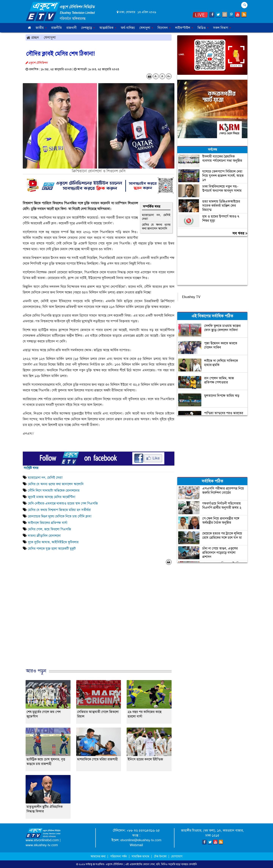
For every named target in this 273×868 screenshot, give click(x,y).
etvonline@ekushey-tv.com (141, 840)
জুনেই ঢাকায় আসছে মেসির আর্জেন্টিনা (52, 497)
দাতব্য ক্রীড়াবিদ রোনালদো (44, 536)
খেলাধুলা (50, 37)
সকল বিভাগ (222, 28)
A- (156, 76)
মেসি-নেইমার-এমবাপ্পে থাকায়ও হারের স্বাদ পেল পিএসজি (63, 503)
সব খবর (240, 233)
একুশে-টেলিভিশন (114, 864)
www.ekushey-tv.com (42, 845)
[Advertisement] (99, 620)
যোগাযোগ (177, 856)
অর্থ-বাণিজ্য (128, 28)
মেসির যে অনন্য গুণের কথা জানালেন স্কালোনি (156, 227)
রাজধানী (71, 28)
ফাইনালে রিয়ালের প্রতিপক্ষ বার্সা (48, 523)
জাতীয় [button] (41, 28)
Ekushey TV (191, 297)
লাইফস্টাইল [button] (184, 28)
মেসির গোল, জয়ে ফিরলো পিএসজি (49, 529)
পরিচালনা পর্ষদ (118, 856)
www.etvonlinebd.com (42, 840)
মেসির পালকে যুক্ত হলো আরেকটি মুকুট (52, 549)
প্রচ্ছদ (33, 37)
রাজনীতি (56, 28)
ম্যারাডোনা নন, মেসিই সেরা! (156, 217)
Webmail (136, 845)
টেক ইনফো (161, 856)
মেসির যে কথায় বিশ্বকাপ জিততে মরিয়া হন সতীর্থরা (59, 510)
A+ (169, 76)
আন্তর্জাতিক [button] (108, 28)
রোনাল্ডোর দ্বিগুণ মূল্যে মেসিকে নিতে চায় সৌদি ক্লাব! (60, 516)
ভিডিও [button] (203, 28)
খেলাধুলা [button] (146, 28)
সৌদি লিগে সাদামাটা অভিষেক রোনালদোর (54, 490)
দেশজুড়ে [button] (88, 28)
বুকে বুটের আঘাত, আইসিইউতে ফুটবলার (53, 542)
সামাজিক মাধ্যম (140, 856)
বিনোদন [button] (164, 28)
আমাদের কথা (98, 856)
